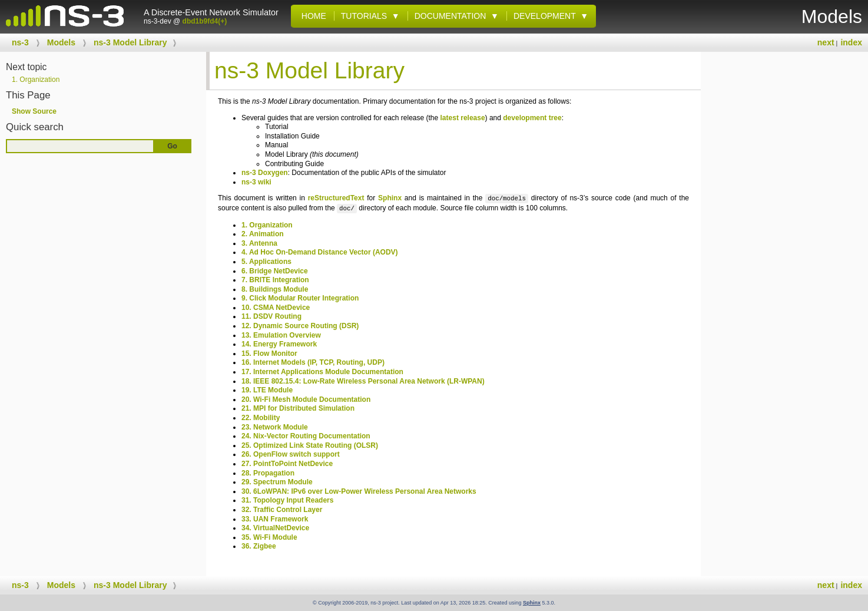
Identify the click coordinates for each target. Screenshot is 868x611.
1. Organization (267, 225)
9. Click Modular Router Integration (300, 298)
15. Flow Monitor (269, 354)
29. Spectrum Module (277, 482)
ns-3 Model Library (130, 42)
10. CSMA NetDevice (276, 308)
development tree (532, 118)
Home (312, 16)
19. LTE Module (267, 390)
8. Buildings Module (275, 289)
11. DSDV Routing (271, 316)
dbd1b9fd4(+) (205, 21)
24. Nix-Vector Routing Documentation (306, 436)
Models (61, 42)
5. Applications (266, 262)
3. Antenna (259, 243)
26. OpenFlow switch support (291, 454)
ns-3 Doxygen (265, 173)
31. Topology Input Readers (287, 500)
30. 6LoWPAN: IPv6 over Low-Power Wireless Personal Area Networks (359, 491)
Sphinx (390, 199)
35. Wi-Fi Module (269, 537)
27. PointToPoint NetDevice (287, 464)
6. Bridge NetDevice (275, 271)
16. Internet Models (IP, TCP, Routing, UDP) (313, 362)
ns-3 (20, 42)
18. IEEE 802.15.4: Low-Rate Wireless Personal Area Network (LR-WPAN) (363, 381)
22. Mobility (261, 418)
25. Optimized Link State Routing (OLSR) (310, 445)
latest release (463, 118)
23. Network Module (275, 427)
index (851, 42)
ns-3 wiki (256, 182)
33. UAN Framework (275, 519)
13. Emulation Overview (281, 335)
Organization (36, 80)
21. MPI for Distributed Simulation (298, 408)
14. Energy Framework (279, 344)
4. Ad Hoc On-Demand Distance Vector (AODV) (320, 252)
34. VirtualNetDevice (275, 528)
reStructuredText (336, 199)
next (826, 42)
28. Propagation (268, 473)
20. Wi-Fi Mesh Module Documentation (306, 399)
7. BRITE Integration (275, 280)
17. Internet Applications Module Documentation (322, 372)
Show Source (34, 111)
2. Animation (263, 234)
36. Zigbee (259, 546)
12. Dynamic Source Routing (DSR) (300, 326)
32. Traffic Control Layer (282, 510)
